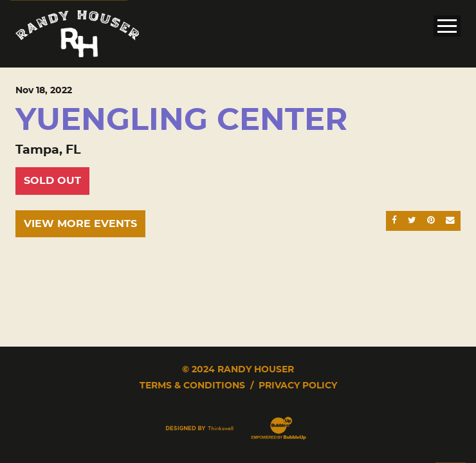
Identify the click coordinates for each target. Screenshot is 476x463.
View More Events (80, 224)
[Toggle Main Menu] (447, 26)
